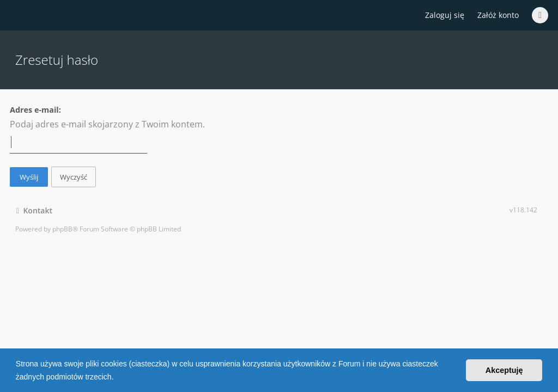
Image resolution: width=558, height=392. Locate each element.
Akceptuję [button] (504, 370)
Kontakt (34, 210)
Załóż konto (498, 15)
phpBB (62, 229)
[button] (117, 378)
